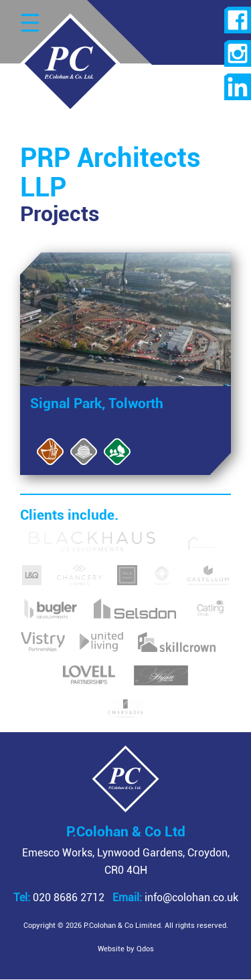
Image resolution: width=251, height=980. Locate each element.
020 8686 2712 (59, 897)
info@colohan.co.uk (175, 897)
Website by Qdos (126, 949)
